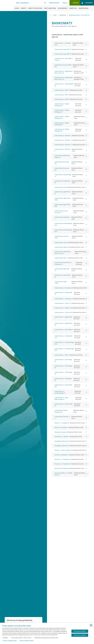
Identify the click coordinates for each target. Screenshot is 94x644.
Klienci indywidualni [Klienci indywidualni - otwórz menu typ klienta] (22, 3)
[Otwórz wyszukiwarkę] (45, 3)
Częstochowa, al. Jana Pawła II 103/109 (70, 59)
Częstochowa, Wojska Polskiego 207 (70, 411)
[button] (91, 625)
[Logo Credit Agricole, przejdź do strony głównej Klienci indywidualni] (7, 5)
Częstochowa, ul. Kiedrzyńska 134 (70, 337)
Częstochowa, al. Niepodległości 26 (70, 85)
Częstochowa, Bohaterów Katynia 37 (70, 156)
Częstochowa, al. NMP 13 (70, 90)
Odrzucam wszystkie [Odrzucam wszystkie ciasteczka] (80, 635)
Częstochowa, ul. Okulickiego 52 (70, 367)
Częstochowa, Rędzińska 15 (70, 270)
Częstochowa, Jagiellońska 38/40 (70, 199)
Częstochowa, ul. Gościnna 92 (70, 312)
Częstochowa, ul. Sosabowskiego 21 (70, 392)
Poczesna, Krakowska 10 (70, 455)
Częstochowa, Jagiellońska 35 (70, 193)
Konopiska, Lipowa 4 (70, 432)
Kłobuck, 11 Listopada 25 (70, 423)
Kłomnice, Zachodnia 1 (70, 428)
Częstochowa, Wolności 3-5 (70, 417)
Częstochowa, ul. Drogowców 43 (70, 293)
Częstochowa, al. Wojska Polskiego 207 (70, 105)
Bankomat (63, 15)
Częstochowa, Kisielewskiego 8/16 (70, 224)
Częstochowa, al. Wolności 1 (70, 136)
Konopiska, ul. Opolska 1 (70, 437)
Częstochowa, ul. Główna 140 (70, 308)
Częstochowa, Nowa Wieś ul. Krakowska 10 (70, 263)
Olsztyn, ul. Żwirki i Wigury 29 (70, 450)
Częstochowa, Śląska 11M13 (70, 282)
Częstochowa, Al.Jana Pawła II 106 (70, 66)
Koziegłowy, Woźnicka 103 (70, 446)
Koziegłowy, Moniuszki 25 (70, 441)
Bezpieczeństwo (54, 3)
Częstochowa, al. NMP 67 (70, 99)
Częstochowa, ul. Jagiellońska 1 (70, 318)
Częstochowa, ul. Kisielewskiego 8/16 (70, 343)
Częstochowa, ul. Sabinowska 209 (70, 386)
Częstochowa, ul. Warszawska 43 (70, 405)
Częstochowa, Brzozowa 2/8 (70, 163)
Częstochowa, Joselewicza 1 (70, 218)
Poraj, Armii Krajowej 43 (70, 468)
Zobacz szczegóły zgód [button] (10, 641)
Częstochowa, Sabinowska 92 (70, 276)
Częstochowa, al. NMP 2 (70, 95)
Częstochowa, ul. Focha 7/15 (70, 303)
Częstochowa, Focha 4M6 (70, 187)
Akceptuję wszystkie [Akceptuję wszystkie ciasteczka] (80, 631)
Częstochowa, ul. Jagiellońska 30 (70, 324)
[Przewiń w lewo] (51, 15)
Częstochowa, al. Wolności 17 (70, 140)
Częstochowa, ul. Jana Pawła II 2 (70, 330)
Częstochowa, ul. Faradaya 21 (70, 299)
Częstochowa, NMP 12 (70, 258)
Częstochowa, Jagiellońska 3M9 (70, 205)
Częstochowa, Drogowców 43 (70, 182)
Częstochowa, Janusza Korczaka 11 (70, 212)
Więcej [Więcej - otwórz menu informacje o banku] (65, 3)
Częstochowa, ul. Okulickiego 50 (70, 360)
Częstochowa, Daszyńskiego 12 (70, 175)
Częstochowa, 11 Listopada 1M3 (70, 44)
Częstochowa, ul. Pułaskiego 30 (70, 379)
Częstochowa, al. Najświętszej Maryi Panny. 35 (70, 78)
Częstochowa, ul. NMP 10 (70, 355)
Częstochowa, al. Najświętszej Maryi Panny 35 (70, 72)
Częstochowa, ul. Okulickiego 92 (70, 373)
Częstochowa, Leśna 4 (70, 243)
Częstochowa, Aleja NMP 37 (70, 49)
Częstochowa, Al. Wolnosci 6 (70, 150)
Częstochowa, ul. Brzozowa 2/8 (70, 288)
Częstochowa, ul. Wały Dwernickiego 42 (70, 398)
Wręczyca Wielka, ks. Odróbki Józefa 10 (70, 474)
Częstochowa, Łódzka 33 (70, 247)
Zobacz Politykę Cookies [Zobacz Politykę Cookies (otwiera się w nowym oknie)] (26, 641)
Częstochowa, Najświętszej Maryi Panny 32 (70, 252)
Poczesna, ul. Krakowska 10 (70, 459)
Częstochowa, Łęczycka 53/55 (70, 237)
